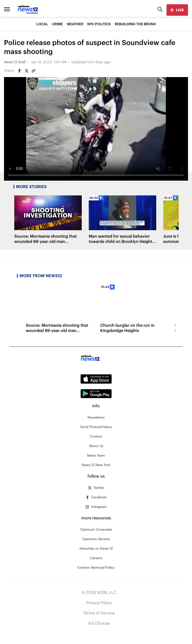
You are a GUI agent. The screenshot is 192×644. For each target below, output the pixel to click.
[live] (177, 10)
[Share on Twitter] (26, 71)
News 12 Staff (15, 62)
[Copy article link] (33, 71)
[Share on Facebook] (19, 71)
